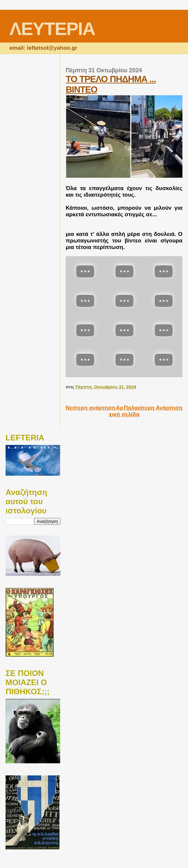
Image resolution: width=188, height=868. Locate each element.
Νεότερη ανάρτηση (91, 408)
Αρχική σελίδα (124, 411)
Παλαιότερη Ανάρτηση (153, 408)
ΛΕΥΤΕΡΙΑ (52, 29)
